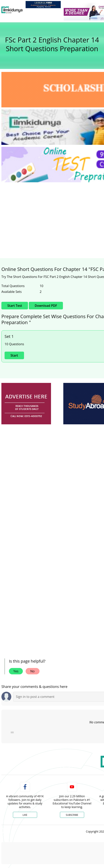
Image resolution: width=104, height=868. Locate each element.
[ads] (26, 404)
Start (14, 355)
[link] (43, 5)
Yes (16, 671)
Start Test (15, 306)
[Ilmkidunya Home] (12, 10)
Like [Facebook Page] (25, 815)
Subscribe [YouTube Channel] (72, 815)
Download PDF (46, 306)
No (33, 671)
